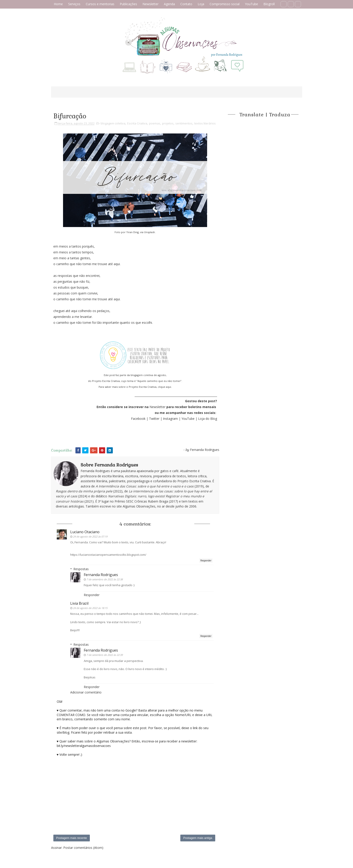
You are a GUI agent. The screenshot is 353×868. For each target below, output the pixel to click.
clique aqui (164, 387)
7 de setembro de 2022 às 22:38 (105, 579)
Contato (186, 4)
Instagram (170, 419)
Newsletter (150, 4)
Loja (201, 4)
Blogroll (269, 4)
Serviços (74, 4)
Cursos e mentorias (100, 4)
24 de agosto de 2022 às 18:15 (90, 608)
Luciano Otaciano (85, 532)
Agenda (169, 4)
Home (58, 4)
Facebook (138, 419)
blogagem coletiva (113, 123)
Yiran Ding (132, 232)
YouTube (251, 4)
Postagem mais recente (72, 838)
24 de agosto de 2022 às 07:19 (90, 536)
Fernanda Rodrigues (101, 575)
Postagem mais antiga (198, 838)
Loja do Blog (208, 419)
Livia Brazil (79, 603)
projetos (168, 123)
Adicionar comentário (86, 692)
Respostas (81, 569)
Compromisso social (225, 4)
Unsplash (149, 232)
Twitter (155, 419)
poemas (155, 123)
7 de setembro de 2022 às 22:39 (105, 655)
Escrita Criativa (137, 123)
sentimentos (184, 123)
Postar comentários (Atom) (83, 848)
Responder (206, 560)
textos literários (205, 123)
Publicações (128, 4)
